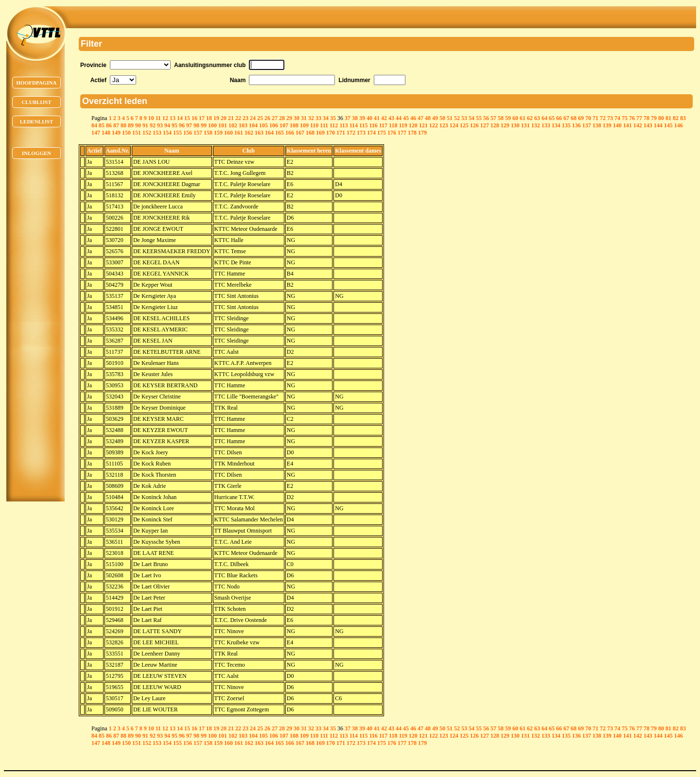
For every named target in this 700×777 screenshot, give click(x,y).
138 (597, 125)
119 (403, 125)
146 (679, 125)
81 (668, 118)
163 (259, 133)
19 (216, 118)
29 (289, 118)
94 (167, 125)
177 (402, 133)
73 (610, 118)
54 (472, 118)
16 (194, 118)
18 (209, 118)
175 (382, 133)
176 (392, 133)
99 (204, 125)
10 (151, 118)
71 (595, 118)
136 (577, 125)
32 (311, 118)
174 (371, 133)
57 (493, 118)
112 (334, 125)
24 (253, 118)
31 (304, 118)
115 (363, 125)
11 (158, 118)
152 (147, 133)
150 (126, 133)
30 (297, 118)
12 (165, 118)
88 (123, 125)
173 (361, 133)
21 (231, 118)
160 (228, 133)
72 (603, 118)
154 (167, 133)
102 (233, 125)
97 (189, 125)
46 (413, 118)
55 (479, 118)
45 (406, 118)
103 (243, 125)
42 (384, 118)
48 (428, 118)
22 (238, 118)
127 (485, 125)
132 (536, 125)
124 (454, 125)
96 (182, 125)
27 (275, 118)
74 (617, 118)
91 (145, 125)
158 (208, 133)
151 (137, 133)
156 (188, 133)
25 (260, 118)
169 (320, 133)
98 (196, 125)
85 (102, 125)
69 (581, 118)
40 (369, 118)
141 (628, 125)
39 (362, 118)
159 (218, 133)
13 (173, 118)
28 (282, 118)
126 (474, 125)
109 (304, 125)
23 (245, 118)
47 (420, 118)
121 (423, 125)
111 (324, 125)
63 (537, 118)
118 (393, 125)
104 (253, 125)
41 (377, 118)
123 (444, 125)
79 (654, 118)
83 (683, 118)
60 (515, 118)
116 (373, 125)
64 (544, 118)
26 (267, 118)
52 (457, 118)
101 (223, 125)
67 (566, 118)
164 (269, 133)
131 (525, 125)
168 (310, 133)
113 (343, 125)
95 (175, 125)
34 (326, 118)
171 (341, 133)
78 (647, 118)
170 (331, 133)
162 (249, 133)
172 (351, 133)
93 (160, 125)
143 (648, 125)
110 (314, 125)
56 (486, 118)
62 (530, 118)
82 (676, 118)
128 (495, 125)
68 (574, 118)
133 (546, 125)
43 (391, 118)
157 (198, 133)
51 (450, 118)
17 (202, 118)
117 (383, 125)
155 (177, 133)
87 (116, 125)
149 (116, 133)
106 (274, 125)
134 (556, 125)
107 (284, 125)
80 (661, 118)
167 (300, 133)
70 (588, 118)
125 (464, 125)
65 (552, 118)
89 (131, 125)
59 (508, 118)
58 (501, 118)
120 (413, 125)
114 (354, 125)
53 (464, 118)
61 (523, 118)
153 (157, 133)
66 (559, 118)
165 (280, 133)
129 (505, 125)
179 (422, 133)
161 (239, 133)
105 (263, 125)
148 (106, 133)
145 (668, 125)
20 (224, 118)
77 (639, 118)
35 (333, 118)
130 (515, 125)
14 (180, 118)
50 (442, 118)
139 (607, 125)
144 (658, 125)
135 (566, 125)
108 (294, 125)
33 (318, 118)
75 (625, 118)
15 (187, 118)
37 (348, 118)
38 (355, 118)
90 (138, 125)
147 (96, 133)
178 (412, 133)
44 (399, 118)
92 (153, 125)
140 (617, 125)
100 (212, 125)
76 (632, 118)
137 (587, 125)
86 (109, 125)
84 (94, 125)
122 (434, 125)
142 (638, 125)
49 (435, 118)
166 (290, 133)
